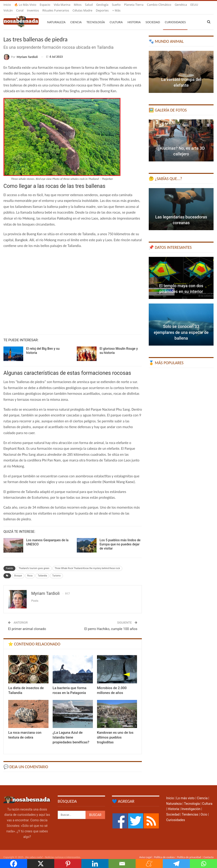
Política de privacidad (189, 852)
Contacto (208, 852)
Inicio (7, 5)
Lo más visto (185, 793)
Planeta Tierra (134, 5)
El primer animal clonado (27, 623)
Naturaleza (56, 17)
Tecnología (96, 17)
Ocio (204, 809)
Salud (89, 5)
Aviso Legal (146, 852)
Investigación (191, 803)
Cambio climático (159, 5)
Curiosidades (175, 17)
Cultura (116, 17)
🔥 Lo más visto (25, 5)
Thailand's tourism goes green (34, 563)
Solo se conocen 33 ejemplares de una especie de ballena (181, 327)
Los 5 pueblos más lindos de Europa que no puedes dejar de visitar (120, 539)
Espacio (45, 5)
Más (179, 5)
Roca (30, 570)
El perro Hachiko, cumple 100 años (111, 623)
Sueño (116, 5)
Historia (134, 17)
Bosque (18, 570)
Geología (102, 5)
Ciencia (76, 17)
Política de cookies (164, 852)
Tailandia (42, 570)
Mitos (78, 5)
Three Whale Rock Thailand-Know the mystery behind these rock (87, 563)
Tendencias (190, 809)
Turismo (56, 570)
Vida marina (62, 5)
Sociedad (153, 17)
